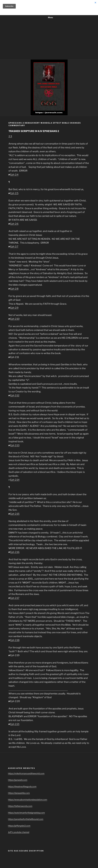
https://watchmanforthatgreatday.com (26, 813)
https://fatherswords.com (20, 806)
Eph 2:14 (15, 480)
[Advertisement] (49, 40)
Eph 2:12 (15, 395)
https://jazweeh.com (18, 780)
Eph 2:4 (14, 175)
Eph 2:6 (14, 224)
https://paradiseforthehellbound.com (26, 819)
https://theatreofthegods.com (22, 787)
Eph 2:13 (15, 445)
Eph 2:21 (15, 724)
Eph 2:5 (14, 193)
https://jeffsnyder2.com (19, 826)
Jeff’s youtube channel (19, 832)
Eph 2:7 (14, 246)
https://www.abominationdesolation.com (28, 800)
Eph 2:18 (15, 640)
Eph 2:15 (15, 514)
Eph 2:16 (15, 552)
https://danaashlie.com (19, 793)
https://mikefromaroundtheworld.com (26, 774)
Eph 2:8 (14, 289)
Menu (49, 17)
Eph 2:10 (15, 319)
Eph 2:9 (14, 308)
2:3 (10, 136)
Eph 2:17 (15, 598)
